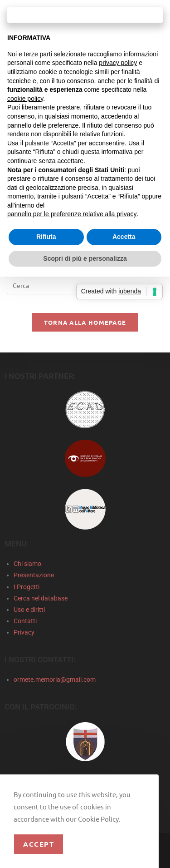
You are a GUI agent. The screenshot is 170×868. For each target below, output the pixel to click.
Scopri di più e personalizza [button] (85, 258)
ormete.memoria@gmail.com (55, 680)
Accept (39, 844)
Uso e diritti (29, 610)
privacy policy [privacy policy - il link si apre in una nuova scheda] (118, 63)
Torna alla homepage (85, 322)
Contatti (25, 621)
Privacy (24, 632)
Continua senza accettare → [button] (85, 15)
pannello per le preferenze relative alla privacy (72, 214)
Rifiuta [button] (46, 237)
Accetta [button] (124, 237)
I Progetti (27, 587)
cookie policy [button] (25, 99)
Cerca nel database (41, 598)
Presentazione (34, 575)
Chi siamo (27, 564)
